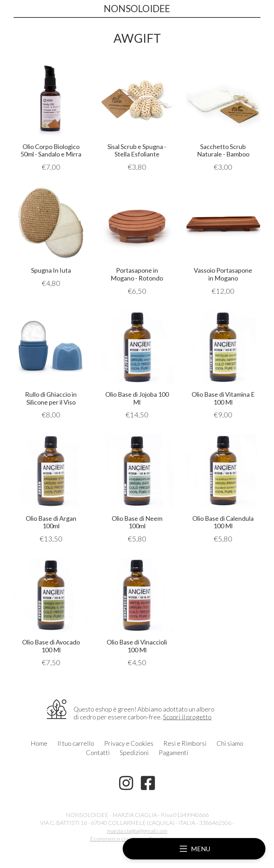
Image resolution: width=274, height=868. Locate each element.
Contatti (98, 753)
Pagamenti (174, 753)
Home (39, 743)
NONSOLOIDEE (137, 9)
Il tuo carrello (76, 743)
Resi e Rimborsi (185, 743)
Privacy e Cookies (129, 743)
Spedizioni (134, 753)
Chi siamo (230, 743)
